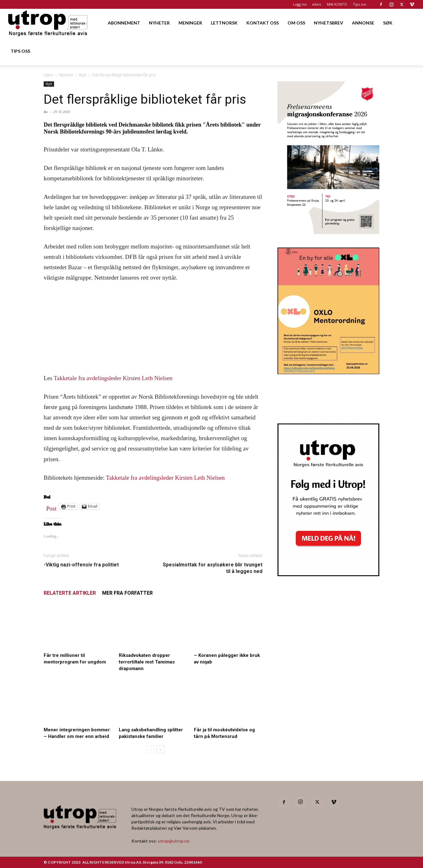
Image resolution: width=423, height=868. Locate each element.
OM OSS (296, 23)
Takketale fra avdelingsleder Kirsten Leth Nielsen (113, 378)
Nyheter (66, 75)
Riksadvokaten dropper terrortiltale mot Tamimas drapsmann (147, 662)
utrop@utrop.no (174, 841)
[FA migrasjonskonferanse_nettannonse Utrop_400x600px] (328, 232)
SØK (388, 23)
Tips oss (360, 4)
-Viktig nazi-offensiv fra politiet (81, 565)
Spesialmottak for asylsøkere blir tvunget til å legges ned (213, 568)
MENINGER (190, 23)
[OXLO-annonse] (328, 372)
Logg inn (300, 4)
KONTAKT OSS (263, 23)
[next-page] (160, 749)
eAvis (316, 4)
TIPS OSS (20, 51)
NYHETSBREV (329, 23)
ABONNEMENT (124, 23)
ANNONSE (363, 23)
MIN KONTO (337, 4)
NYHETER (159, 23)
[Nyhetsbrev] (328, 574)
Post (51, 507)
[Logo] (48, 23)
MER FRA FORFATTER (127, 593)
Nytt (83, 75)
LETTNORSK (224, 23)
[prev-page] (150, 749)
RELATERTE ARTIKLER (70, 593)
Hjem (48, 75)
